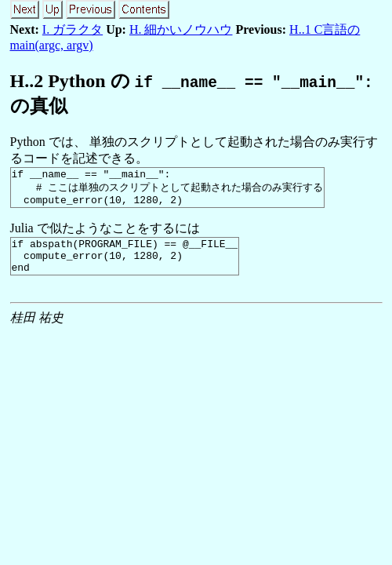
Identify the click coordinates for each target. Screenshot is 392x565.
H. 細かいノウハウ (181, 29)
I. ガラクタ (73, 29)
